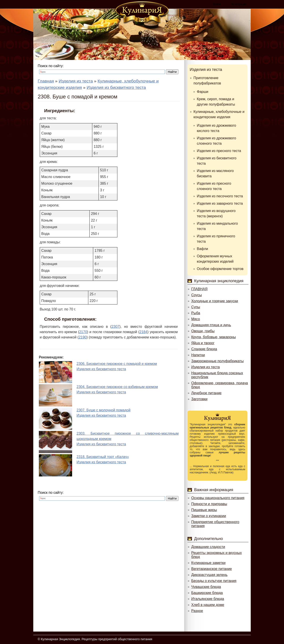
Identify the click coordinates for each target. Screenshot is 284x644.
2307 (115, 327)
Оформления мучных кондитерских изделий (215, 259)
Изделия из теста (206, 70)
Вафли (202, 249)
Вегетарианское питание (212, 569)
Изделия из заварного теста (220, 203)
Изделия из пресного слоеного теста (214, 186)
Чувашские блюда (206, 587)
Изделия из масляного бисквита (215, 173)
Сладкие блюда (204, 349)
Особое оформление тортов (220, 269)
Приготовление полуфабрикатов (207, 81)
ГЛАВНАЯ (199, 289)
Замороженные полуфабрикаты (217, 361)
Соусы (197, 295)
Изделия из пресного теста (219, 151)
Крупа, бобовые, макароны (214, 337)
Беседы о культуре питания (214, 581)
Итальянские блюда (208, 599)
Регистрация (239, 4)
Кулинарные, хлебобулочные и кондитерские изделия (219, 114)
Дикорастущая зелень (209, 575)
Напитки (198, 355)
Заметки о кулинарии (209, 516)
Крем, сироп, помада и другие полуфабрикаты (216, 102)
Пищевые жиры (204, 510)
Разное (197, 611)
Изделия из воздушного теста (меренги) (216, 213)
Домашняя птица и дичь (211, 325)
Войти (217, 4)
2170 (83, 332)
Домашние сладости (208, 547)
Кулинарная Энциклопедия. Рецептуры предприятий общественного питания (97, 639)
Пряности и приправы (209, 504)
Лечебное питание (206, 393)
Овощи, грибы (203, 331)
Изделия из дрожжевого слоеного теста (216, 141)
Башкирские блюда (207, 593)
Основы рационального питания (218, 498)
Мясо (196, 319)
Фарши (203, 92)
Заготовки (199, 399)
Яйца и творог (203, 343)
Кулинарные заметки (208, 563)
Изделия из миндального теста (217, 226)
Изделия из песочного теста (220, 196)
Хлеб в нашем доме (208, 605)
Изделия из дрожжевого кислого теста (216, 128)
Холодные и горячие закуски (215, 301)
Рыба (196, 313)
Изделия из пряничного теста (216, 239)
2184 (144, 332)
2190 (83, 337)
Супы (196, 307)
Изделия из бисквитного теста (217, 161)
